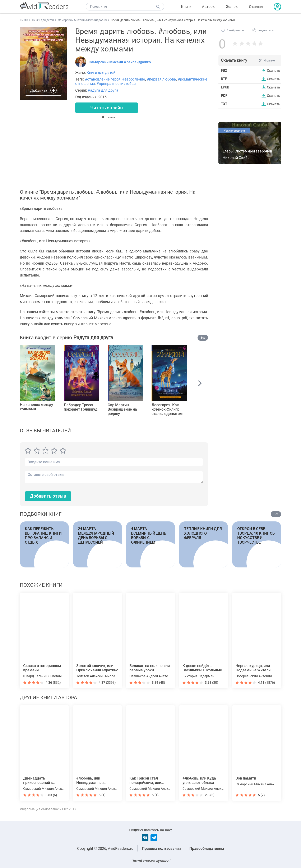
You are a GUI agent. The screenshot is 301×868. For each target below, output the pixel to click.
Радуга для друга (103, 90)
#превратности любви (116, 84)
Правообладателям (207, 848)
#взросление (134, 79)
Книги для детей (101, 72)
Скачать (274, 70)
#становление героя (103, 79)
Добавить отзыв (48, 496)
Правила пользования (161, 848)
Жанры (232, 7)
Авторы (209, 7)
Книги (186, 7)
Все (203, 338)
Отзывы (256, 7)
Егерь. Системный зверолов (247, 151)
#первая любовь (161, 79)
